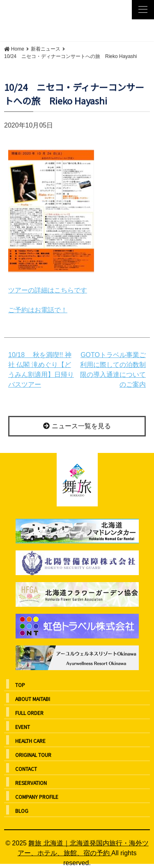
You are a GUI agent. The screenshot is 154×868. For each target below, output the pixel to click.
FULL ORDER (29, 713)
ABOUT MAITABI (33, 699)
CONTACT (26, 769)
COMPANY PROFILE (37, 797)
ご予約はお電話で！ (38, 310)
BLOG (22, 811)
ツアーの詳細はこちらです (48, 290)
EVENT (23, 727)
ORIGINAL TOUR (33, 755)
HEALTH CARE (30, 741)
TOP (20, 685)
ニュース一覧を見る (77, 426)
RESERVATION (31, 783)
